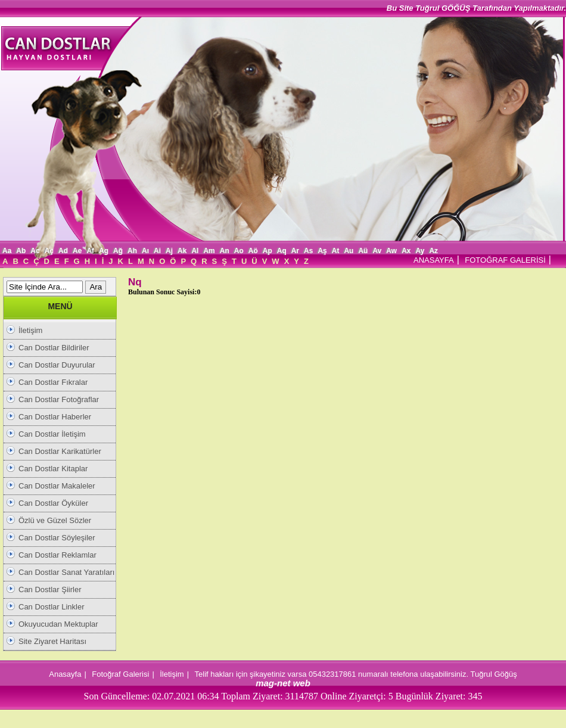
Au (349, 251)
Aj (169, 251)
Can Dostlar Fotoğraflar (59, 399)
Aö (253, 251)
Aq (282, 251)
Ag (104, 251)
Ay (420, 251)
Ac (35, 251)
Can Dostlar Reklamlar (57, 555)
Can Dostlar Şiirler (50, 589)
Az (433, 251)
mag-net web (283, 683)
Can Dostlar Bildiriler (54, 348)
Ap (268, 251)
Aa (7, 251)
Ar (295, 251)
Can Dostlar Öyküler (53, 503)
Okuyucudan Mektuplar (58, 624)
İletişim (30, 330)
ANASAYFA (434, 260)
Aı (145, 251)
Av (377, 251)
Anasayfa (65, 674)
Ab (21, 251)
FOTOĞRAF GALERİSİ (505, 260)
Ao (239, 251)
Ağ (118, 251)
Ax (406, 251)
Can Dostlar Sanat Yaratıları (66, 572)
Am (209, 251)
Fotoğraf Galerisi (120, 674)
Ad (63, 251)
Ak (182, 251)
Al (195, 251)
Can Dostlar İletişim (52, 434)
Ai (157, 251)
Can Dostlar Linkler (52, 607)
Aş (322, 251)
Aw (391, 251)
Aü (363, 251)
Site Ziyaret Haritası (52, 641)
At (336, 251)
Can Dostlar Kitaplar (53, 469)
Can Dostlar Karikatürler (60, 451)
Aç (49, 251)
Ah (132, 251)
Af (90, 251)
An (225, 251)
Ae (77, 251)
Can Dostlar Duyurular (57, 365)
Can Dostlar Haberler (55, 417)
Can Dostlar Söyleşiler (57, 538)
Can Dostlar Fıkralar (53, 382)
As (308, 251)
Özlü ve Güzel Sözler (55, 520)
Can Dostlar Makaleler (57, 486)
